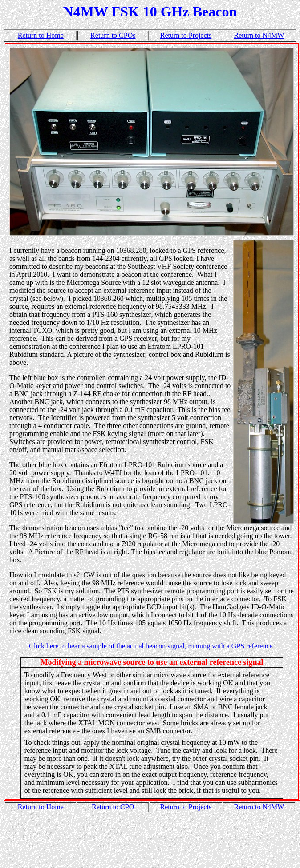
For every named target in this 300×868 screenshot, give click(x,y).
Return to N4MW (259, 35)
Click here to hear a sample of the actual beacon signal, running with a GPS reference (151, 646)
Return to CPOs (113, 35)
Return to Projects (186, 35)
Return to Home (41, 35)
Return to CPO (113, 807)
